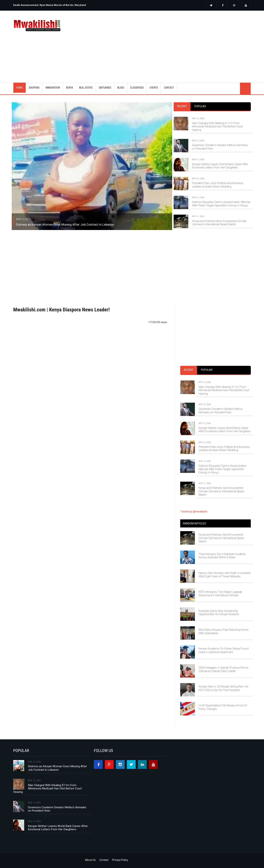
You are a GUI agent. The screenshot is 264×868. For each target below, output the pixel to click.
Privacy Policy (120, 860)
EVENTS (154, 88)
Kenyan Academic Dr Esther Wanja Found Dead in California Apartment (223, 650)
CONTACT (169, 88)
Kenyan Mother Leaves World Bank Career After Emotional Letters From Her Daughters (220, 166)
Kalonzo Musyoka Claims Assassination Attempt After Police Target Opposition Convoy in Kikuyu (221, 204)
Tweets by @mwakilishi (194, 512)
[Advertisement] (177, 42)
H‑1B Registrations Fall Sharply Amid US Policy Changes (223, 707)
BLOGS (121, 88)
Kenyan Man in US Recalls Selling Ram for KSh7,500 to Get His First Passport (223, 688)
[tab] (182, 107)
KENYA (69, 88)
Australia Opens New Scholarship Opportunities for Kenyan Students (219, 613)
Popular (200, 106)
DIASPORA (34, 88)
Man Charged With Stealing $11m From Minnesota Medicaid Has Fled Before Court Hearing (217, 127)
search (245, 89)
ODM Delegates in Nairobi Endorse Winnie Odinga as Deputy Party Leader (223, 669)
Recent (182, 106)
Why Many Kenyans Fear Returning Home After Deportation (223, 631)
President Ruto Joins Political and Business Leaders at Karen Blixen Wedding (218, 185)
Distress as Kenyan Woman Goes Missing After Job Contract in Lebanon (65, 225)
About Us (90, 860)
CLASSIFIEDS (137, 88)
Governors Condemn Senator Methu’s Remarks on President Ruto (220, 147)
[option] (71, 4)
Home (20, 88)
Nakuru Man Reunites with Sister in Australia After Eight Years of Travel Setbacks (224, 575)
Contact (104, 860)
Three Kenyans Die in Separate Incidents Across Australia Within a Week (222, 556)
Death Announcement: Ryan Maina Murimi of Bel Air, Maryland (49, 5)
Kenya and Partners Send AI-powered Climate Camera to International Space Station (219, 223)
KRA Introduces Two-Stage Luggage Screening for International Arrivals (220, 593)
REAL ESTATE (86, 88)
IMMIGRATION (53, 88)
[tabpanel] (212, 168)
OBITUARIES (105, 88)
